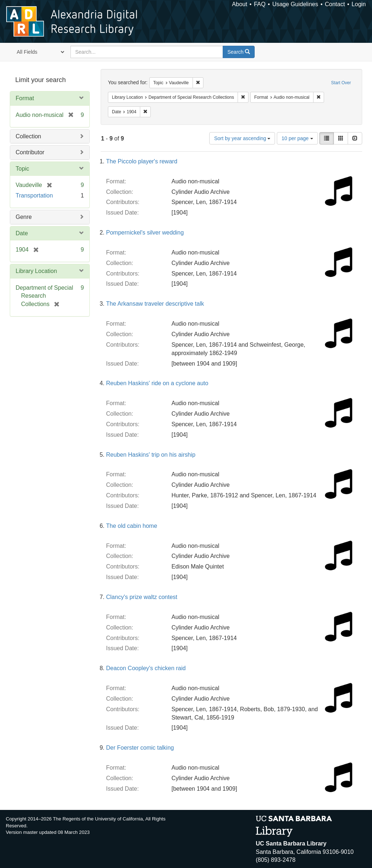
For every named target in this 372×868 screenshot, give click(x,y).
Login (359, 4)
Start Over (341, 83)
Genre (24, 217)
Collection (28, 136)
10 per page (297, 138)
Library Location (36, 271)
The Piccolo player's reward (142, 161)
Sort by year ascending (242, 138)
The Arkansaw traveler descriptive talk (155, 304)
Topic (22, 169)
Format (25, 98)
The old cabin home (132, 526)
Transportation (34, 195)
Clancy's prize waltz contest (142, 597)
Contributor (30, 152)
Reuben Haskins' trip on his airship (151, 455)
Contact (335, 4)
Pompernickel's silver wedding (145, 233)
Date (22, 233)
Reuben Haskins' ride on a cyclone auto (157, 383)
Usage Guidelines (295, 4)
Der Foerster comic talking (140, 748)
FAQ (260, 4)
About (240, 4)
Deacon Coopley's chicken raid (146, 668)
